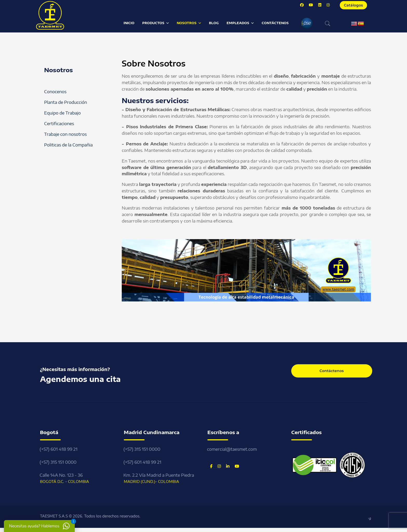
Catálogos (353, 5)
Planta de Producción (66, 102)
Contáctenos (275, 23)
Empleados (238, 23)
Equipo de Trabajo (62, 113)
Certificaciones (59, 124)
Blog (214, 23)
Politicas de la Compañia (68, 145)
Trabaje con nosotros (65, 134)
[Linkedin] (320, 5)
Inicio (129, 23)
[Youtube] (311, 5)
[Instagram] (328, 5)
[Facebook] (302, 5)
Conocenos (55, 92)
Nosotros (187, 23)
